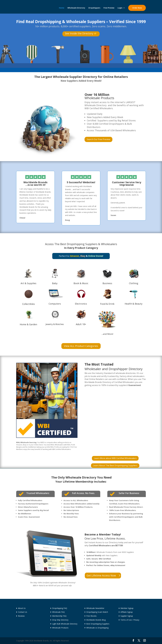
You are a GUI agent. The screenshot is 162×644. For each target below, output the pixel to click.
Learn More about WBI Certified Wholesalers (115, 458)
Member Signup (127, 608)
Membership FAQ (59, 616)
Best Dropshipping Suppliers (79, 244)
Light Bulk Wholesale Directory (65, 624)
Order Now (137, 8)
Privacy (136, 620)
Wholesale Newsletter (95, 608)
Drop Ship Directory (60, 620)
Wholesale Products (60, 628)
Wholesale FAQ (58, 612)
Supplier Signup (127, 616)
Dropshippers (94, 8)
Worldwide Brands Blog (96, 620)
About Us (22, 608)
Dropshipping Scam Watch (97, 612)
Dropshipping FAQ (60, 608)
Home (62, 8)
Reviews (21, 616)
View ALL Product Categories (81, 346)
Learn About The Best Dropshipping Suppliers (115, 465)
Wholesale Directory (76, 8)
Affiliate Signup (127, 612)
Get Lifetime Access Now (101, 575)
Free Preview (109, 8)
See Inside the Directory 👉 (81, 33)
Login (120, 8)
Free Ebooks (91, 616)
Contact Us (23, 612)
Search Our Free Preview (98, 139)
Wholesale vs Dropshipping (97, 628)
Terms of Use (126, 620)
